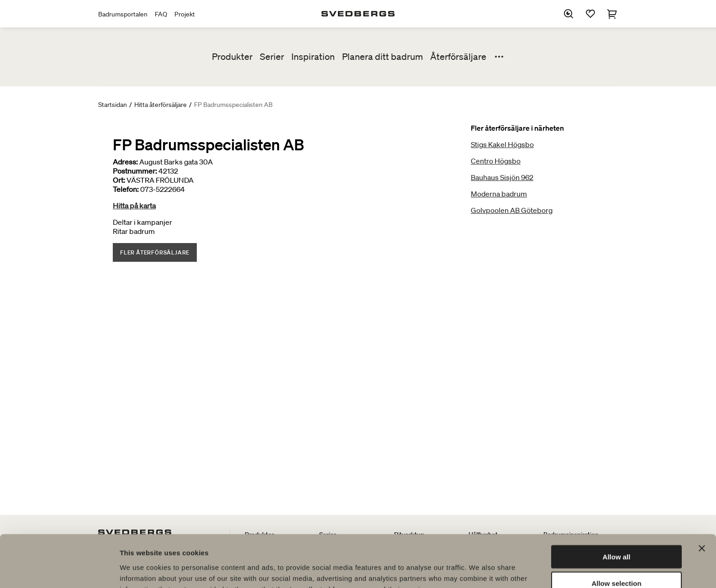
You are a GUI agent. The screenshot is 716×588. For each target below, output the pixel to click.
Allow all (617, 508)
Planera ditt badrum (382, 57)
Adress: (125, 162)
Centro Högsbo (496, 161)
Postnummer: (135, 171)
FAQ (161, 14)
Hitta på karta (134, 206)
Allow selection (616, 535)
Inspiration (313, 57)
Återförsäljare (458, 57)
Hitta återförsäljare (161, 105)
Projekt (185, 14)
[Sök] (569, 14)
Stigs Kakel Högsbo (502, 144)
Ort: (119, 180)
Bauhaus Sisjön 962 (502, 177)
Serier (272, 57)
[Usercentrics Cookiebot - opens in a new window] (59, 570)
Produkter (232, 57)
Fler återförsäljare (155, 252)
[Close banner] (702, 499)
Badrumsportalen (123, 14)
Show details (479, 570)
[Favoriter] (590, 14)
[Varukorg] (612, 14)
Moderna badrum (499, 194)
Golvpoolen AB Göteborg (512, 210)
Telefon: (126, 189)
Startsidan (113, 105)
